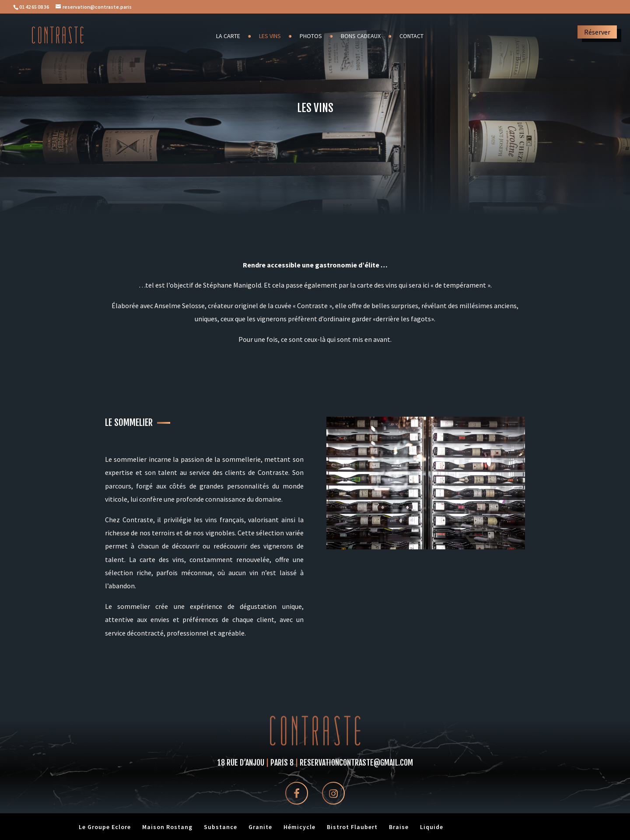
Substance (220, 827)
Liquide (432, 827)
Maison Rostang (167, 827)
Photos (311, 36)
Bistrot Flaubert (352, 827)
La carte (228, 36)
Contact (411, 36)
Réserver (597, 32)
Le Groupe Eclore (105, 827)
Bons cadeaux (361, 36)
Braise (399, 827)
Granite (260, 827)
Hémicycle (299, 827)
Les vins (270, 36)
